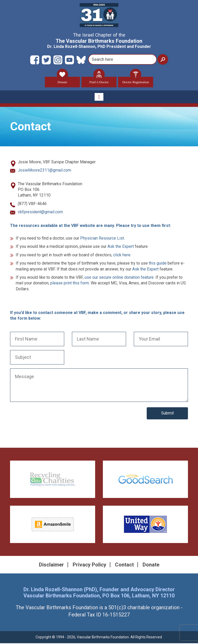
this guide (158, 264)
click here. (122, 255)
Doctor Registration (136, 80)
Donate (62, 80)
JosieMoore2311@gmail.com (44, 171)
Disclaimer (51, 565)
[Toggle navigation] (99, 97)
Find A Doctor (99, 80)
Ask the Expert (121, 247)
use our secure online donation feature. (119, 278)
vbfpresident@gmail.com (40, 213)
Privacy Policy (89, 565)
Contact (124, 565)
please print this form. (70, 284)
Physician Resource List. (102, 239)
